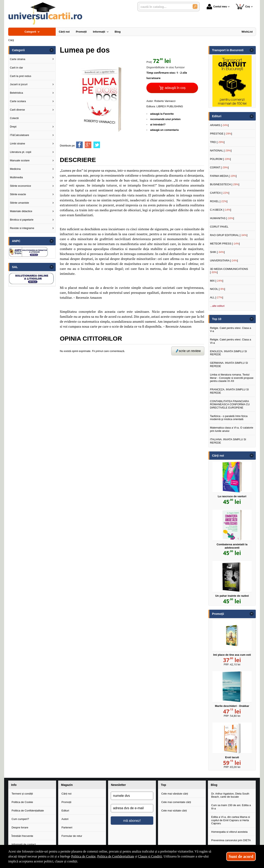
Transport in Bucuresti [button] (228, 50)
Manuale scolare (20, 160)
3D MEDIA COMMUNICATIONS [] (229, 271)
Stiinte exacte (18, 194)
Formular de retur (72, 836)
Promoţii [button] (218, 614)
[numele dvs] (132, 796)
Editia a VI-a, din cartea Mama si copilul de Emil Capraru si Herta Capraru (231, 820)
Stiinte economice (21, 186)
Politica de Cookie (22, 802)
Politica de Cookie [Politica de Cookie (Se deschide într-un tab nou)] (83, 856)
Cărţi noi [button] (218, 456)
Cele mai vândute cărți (175, 794)
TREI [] (217, 142)
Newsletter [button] (118, 785)
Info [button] (14, 785)
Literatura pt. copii (21, 152)
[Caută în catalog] (195, 6)
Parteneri (67, 827)
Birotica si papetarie (22, 220)
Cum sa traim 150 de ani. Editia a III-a (231, 807)
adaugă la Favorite (162, 114)
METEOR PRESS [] (225, 244)
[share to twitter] (97, 145)
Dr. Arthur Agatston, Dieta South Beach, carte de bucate (230, 795)
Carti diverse (17, 110)
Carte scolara (18, 101)
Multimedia (16, 177)
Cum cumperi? (20, 819)
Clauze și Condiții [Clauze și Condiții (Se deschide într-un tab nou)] (150, 856)
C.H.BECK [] (221, 210)
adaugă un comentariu (164, 130)
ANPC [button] (16, 241)
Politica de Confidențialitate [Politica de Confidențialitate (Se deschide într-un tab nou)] (116, 856)
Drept (13, 127)
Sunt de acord (241, 856)
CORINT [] (219, 167)
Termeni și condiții (22, 794)
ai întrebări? (158, 125)
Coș (243, 6)
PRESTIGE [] (221, 134)
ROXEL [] (219, 201)
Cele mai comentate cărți (176, 802)
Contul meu (217, 7)
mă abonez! (132, 821)
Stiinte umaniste (19, 203)
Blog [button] (214, 785)
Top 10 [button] (217, 319)
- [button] (52, 50)
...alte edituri (217, 306)
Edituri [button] (217, 116)
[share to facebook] (79, 145)
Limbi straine (18, 143)
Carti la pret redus (21, 76)
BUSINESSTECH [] (225, 184)
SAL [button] (15, 267)
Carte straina (18, 59)
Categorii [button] (18, 50)
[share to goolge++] (88, 145)
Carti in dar (16, 68)
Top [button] (163, 785)
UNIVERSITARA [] (224, 260)
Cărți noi (66, 794)
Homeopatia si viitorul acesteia (229, 832)
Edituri (65, 811)
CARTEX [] (220, 193)
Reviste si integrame (22, 228)
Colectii (14, 118)
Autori (65, 819)
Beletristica (16, 93)
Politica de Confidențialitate (28, 811)
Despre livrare (20, 827)
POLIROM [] (220, 159)
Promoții (66, 802)
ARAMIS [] (219, 125)
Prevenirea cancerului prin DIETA (231, 840)
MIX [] (217, 281)
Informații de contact (24, 844)
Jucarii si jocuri (19, 84)
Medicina (15, 169)
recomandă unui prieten (165, 119)
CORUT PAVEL (219, 227)
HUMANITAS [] (222, 218)
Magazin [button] (67, 785)
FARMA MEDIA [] (223, 176)
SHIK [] (217, 252)
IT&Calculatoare (19, 135)
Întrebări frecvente (22, 836)
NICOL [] (217, 289)
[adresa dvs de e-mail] (132, 808)
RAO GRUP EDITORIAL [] (229, 235)
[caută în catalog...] (164, 7)
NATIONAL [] (221, 151)
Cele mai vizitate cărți (174, 811)
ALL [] (217, 297)
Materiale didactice (21, 211)
